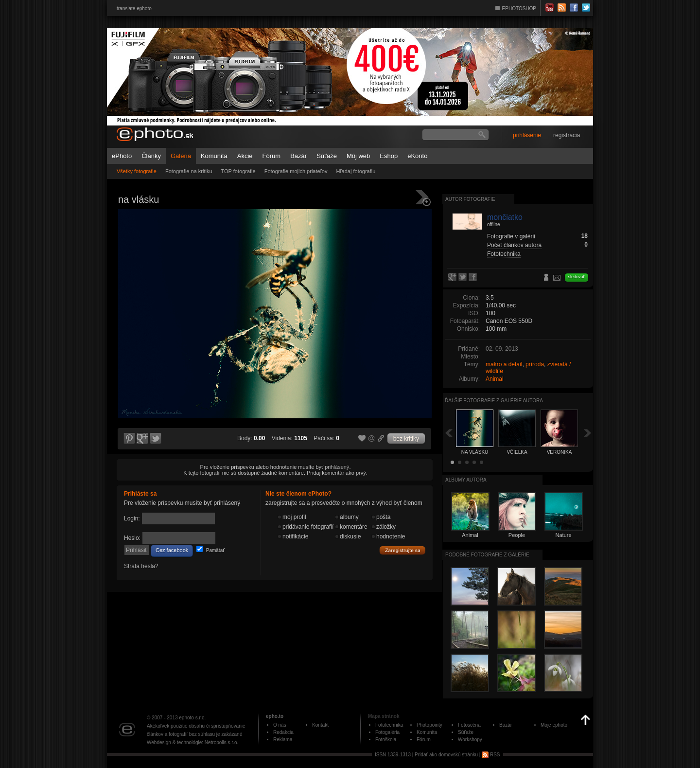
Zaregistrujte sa (402, 551)
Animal (495, 379)
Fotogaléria (387, 732)
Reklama (283, 740)
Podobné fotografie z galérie (487, 555)
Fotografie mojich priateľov (296, 171)
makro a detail (504, 364)
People (517, 535)
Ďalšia (588, 433)
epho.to (275, 716)
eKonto (417, 156)
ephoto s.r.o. (192, 718)
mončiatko (505, 217)
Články (151, 156)
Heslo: (132, 538)
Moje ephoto (554, 725)
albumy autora (466, 480)
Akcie (245, 156)
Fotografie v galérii (511, 236)
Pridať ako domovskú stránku (446, 755)
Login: (132, 518)
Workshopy (470, 740)
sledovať (577, 277)
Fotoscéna (469, 725)
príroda (535, 364)
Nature (563, 535)
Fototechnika (504, 254)
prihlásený (337, 467)
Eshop (389, 156)
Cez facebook (172, 550)
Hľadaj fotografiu (356, 171)
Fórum (272, 156)
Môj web (358, 156)
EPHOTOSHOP (519, 9)
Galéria (181, 156)
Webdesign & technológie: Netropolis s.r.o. (192, 742)
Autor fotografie (470, 199)
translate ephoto (134, 9)
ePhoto (122, 156)
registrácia (567, 135)
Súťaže (327, 156)
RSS (491, 755)
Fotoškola (386, 740)
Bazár (298, 156)
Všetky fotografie (137, 171)
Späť (449, 433)
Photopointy (429, 725)
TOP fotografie (238, 171)
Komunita (214, 156)
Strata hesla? (141, 566)
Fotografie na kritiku (189, 171)
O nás (280, 725)
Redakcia (283, 732)
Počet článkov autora (514, 245)
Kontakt (320, 725)
